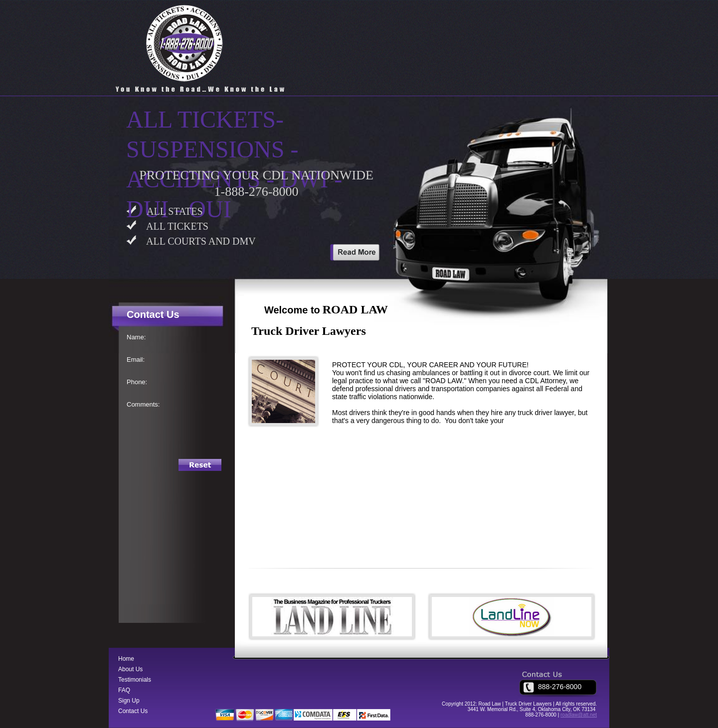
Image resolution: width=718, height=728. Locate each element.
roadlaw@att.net (579, 715)
